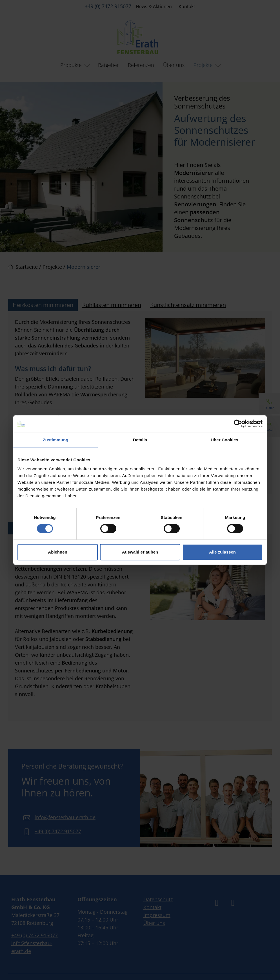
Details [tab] (140, 440)
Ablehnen (57, 552)
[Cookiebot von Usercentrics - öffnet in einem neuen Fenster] (238, 424)
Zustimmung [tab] (56, 440)
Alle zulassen (222, 552)
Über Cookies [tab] (225, 440)
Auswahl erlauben (140, 552)
